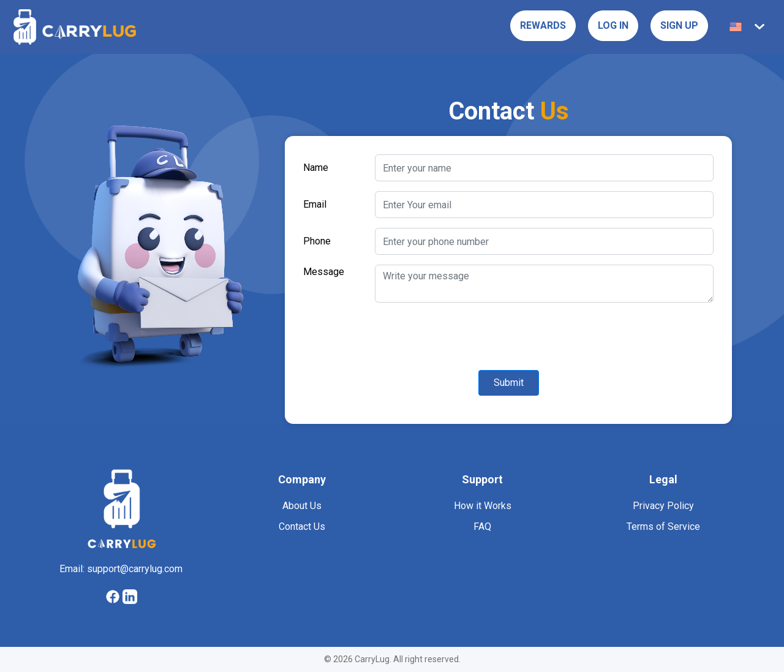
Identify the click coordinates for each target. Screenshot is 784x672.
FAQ (482, 527)
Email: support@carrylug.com (121, 569)
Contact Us (302, 527)
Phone (317, 241)
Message (323, 272)
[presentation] (396, 336)
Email (315, 204)
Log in (609, 25)
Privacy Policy (663, 506)
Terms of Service (663, 527)
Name (316, 168)
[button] (749, 27)
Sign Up (678, 25)
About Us (302, 506)
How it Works (483, 506)
